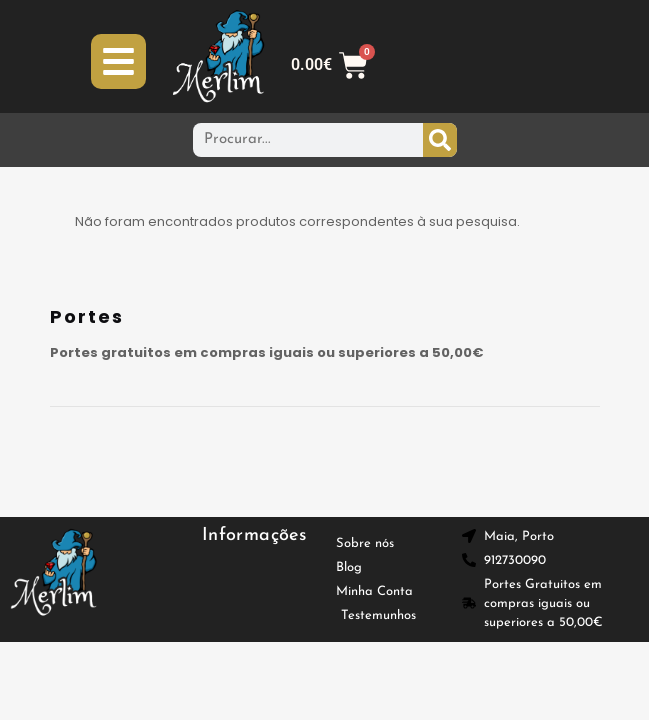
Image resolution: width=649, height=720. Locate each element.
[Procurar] (440, 140)
